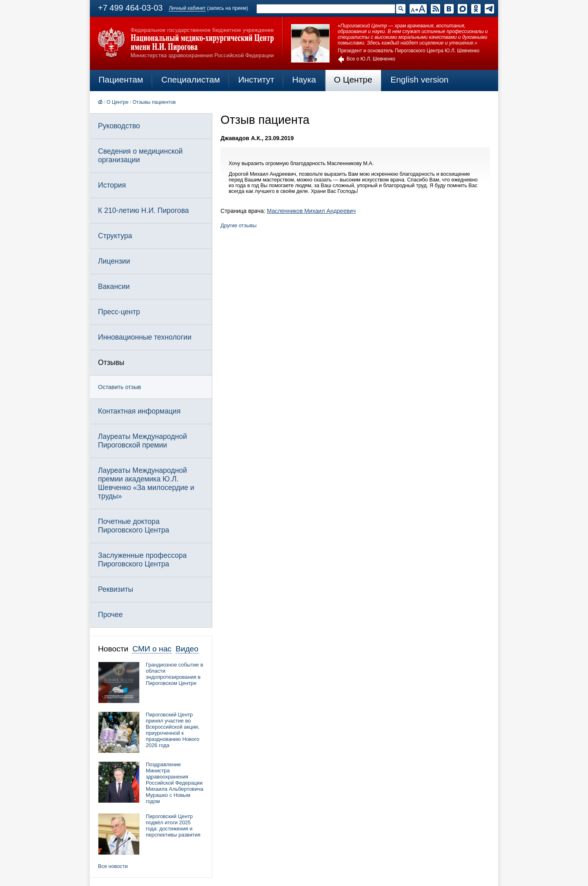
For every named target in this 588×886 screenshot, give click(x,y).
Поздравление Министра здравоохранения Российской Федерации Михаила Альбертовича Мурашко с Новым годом (175, 783)
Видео (187, 649)
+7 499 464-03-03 (130, 8)
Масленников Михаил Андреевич (312, 211)
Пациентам (121, 79)
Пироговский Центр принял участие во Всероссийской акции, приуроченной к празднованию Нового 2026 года (173, 730)
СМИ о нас (152, 649)
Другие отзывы (238, 225)
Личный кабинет (187, 8)
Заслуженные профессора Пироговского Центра (142, 560)
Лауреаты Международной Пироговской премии (143, 441)
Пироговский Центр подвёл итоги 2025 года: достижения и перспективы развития (173, 826)
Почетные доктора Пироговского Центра (134, 526)
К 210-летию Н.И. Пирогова (144, 210)
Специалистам (191, 79)
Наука (304, 79)
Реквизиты (116, 589)
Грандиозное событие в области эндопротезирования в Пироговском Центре (175, 674)
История (112, 185)
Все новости (113, 866)
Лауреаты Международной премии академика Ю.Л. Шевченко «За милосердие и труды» (146, 483)
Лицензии (114, 261)
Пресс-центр (119, 312)
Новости (113, 649)
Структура (115, 236)
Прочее (110, 615)
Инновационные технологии (145, 337)
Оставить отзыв (119, 387)
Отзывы (111, 362)
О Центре (353, 79)
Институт (256, 79)
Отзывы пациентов (154, 102)
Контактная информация (139, 411)
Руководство (119, 126)
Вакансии (114, 286)
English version (419, 79)
